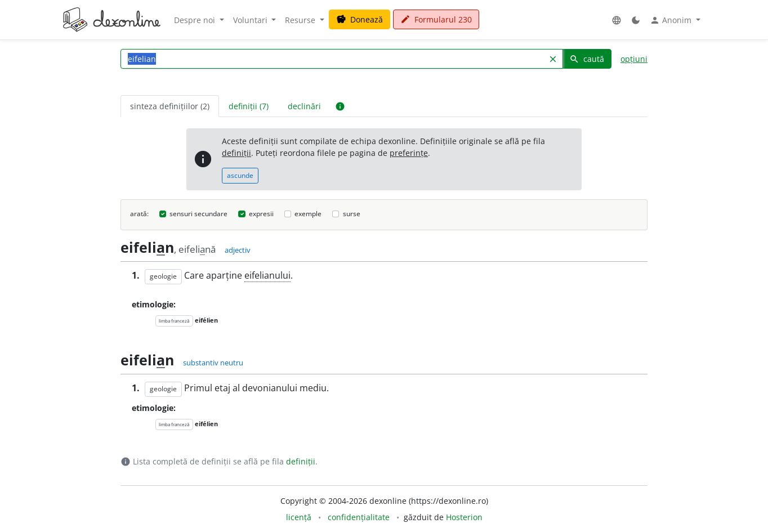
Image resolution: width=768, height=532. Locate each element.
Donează (360, 19)
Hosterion (464, 517)
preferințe (409, 153)
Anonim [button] (672, 20)
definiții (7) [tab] (249, 106)
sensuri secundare (198, 214)
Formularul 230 (436, 19)
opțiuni (634, 59)
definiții (236, 153)
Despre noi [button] (196, 20)
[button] (617, 20)
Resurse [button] (301, 20)
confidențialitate (359, 517)
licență (299, 517)
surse (352, 214)
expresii (261, 214)
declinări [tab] (304, 106)
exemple (308, 214)
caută (587, 59)
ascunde (240, 175)
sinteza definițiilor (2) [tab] (170, 106)
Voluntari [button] (251, 20)
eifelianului (267, 275)
